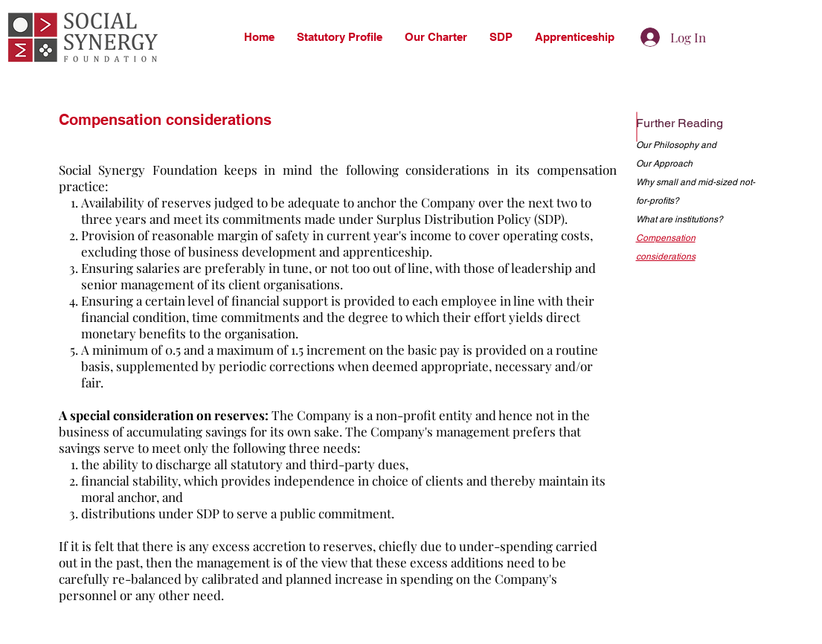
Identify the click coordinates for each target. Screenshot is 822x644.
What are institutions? (680, 219)
